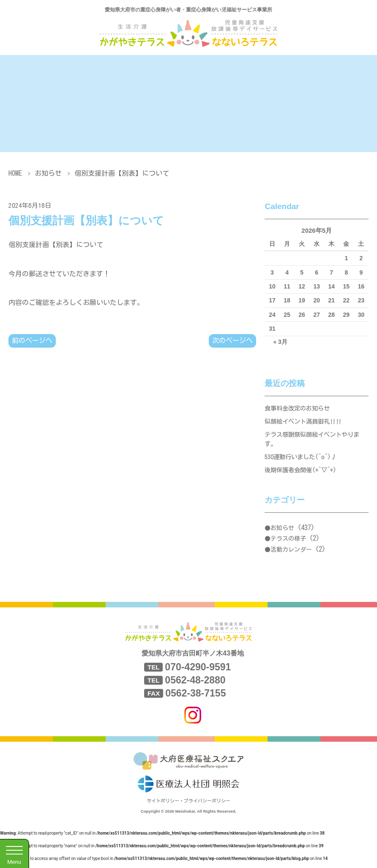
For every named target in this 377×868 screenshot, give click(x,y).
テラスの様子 (288, 545)
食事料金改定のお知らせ (299, 409)
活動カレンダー (291, 556)
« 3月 (280, 342)
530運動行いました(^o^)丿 (303, 462)
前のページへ (32, 341)
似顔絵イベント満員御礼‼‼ (306, 423)
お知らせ (48, 173)
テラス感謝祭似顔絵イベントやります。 (315, 442)
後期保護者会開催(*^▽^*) (303, 476)
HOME (15, 173)
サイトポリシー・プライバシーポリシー (188, 807)
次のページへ (232, 341)
